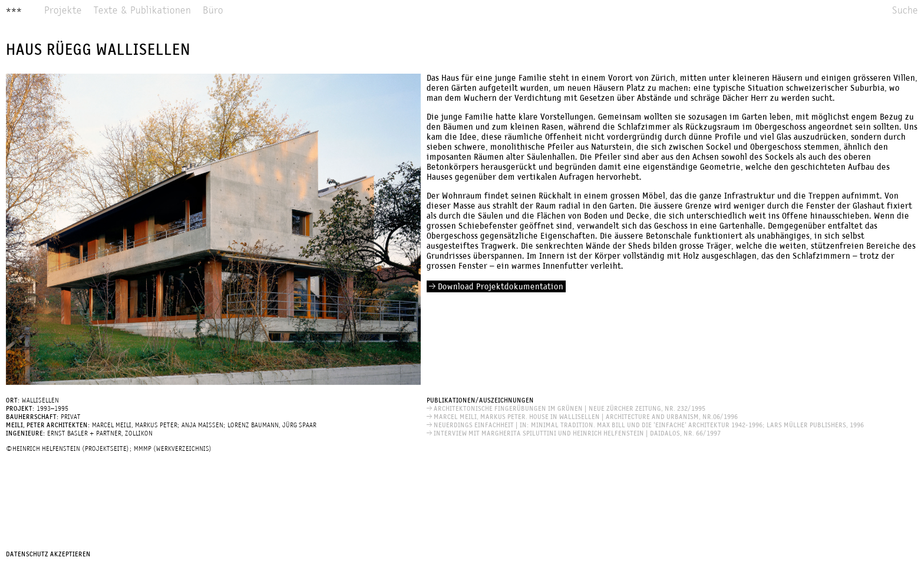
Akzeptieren (70, 555)
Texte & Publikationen (142, 11)
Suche (905, 11)
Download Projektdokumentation (496, 287)
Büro (213, 11)
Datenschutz (27, 555)
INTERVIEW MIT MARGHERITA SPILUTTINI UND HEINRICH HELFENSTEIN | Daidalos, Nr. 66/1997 (574, 434)
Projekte (63, 11)
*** (14, 11)
